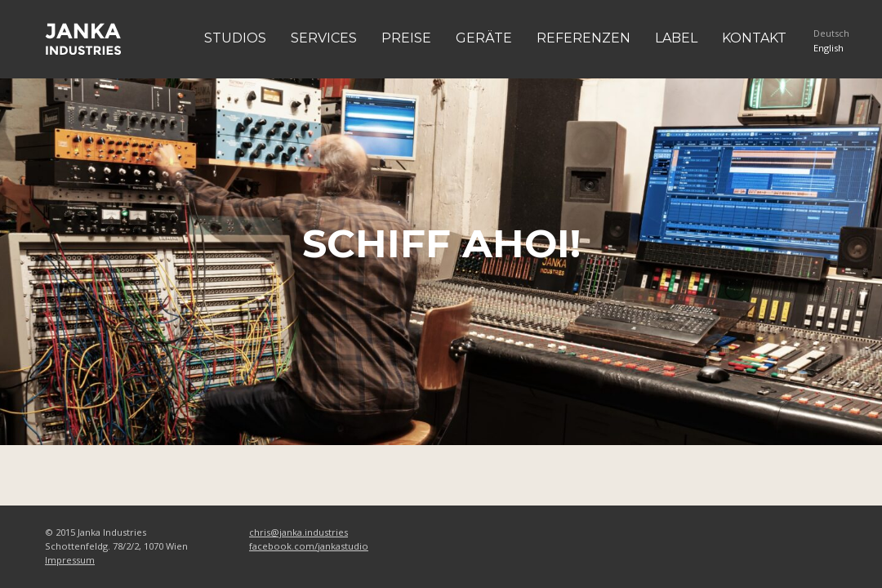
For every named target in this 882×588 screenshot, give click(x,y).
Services (324, 38)
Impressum (70, 560)
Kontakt (754, 38)
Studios (235, 38)
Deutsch (831, 33)
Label (676, 38)
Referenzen (584, 38)
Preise (406, 38)
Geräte (484, 38)
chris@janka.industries (298, 532)
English (829, 48)
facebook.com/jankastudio (309, 546)
